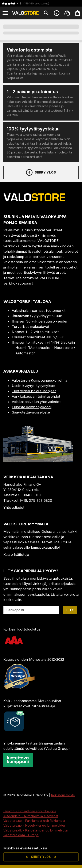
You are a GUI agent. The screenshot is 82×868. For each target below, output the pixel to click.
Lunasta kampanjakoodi (32, 407)
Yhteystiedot (14, 507)
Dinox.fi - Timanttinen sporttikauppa (30, 811)
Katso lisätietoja (16, 555)
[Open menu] (5, 13)
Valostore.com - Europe (21, 835)
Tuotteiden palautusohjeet (34, 391)
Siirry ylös (41, 172)
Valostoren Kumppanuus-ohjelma (40, 380)
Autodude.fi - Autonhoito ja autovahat (31, 816)
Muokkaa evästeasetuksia (25, 848)
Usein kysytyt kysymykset (34, 386)
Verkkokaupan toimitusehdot (36, 396)
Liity (70, 610)
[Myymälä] (38, 461)
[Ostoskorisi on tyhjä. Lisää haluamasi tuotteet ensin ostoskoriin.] (78, 13)
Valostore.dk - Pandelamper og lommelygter (36, 830)
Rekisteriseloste (63, 795)
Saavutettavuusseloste (31, 412)
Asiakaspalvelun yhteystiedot (36, 402)
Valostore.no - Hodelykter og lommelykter (34, 825)
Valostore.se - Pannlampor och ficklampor (34, 821)
